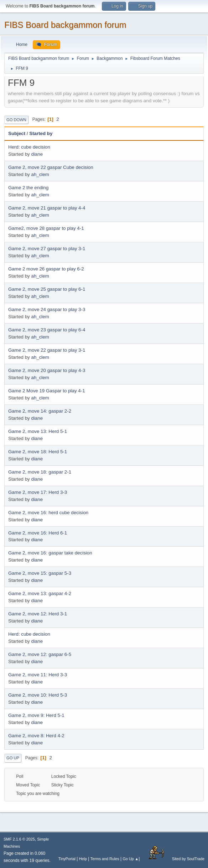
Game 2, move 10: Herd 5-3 (38, 695)
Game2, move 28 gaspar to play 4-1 (46, 228)
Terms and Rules (105, 859)
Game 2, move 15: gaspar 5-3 (40, 573)
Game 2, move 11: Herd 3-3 (38, 675)
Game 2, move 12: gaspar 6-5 (40, 654)
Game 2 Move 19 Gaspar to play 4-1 (47, 391)
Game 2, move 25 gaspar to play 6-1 (47, 289)
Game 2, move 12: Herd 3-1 (38, 614)
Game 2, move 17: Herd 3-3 (38, 492)
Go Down (16, 120)
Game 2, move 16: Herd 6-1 (38, 533)
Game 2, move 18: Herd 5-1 (38, 452)
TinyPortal (67, 859)
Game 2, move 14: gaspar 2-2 (40, 411)
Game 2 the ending (28, 188)
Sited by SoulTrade (173, 859)
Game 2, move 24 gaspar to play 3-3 (47, 309)
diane (37, 154)
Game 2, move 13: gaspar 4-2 (40, 593)
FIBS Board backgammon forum (65, 25)
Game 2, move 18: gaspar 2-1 (40, 472)
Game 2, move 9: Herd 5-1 (36, 715)
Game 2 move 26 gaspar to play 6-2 (46, 269)
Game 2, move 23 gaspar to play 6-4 (47, 330)
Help (83, 859)
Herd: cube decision (29, 147)
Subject (17, 133)
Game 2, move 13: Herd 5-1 (38, 431)
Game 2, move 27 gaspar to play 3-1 (47, 249)
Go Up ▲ (131, 859)
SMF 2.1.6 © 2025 (19, 839)
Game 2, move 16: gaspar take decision (50, 553)
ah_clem (40, 174)
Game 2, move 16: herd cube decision (48, 513)
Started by (41, 133)
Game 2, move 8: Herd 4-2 (36, 736)
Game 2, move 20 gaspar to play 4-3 (47, 370)
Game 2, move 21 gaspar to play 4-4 (47, 208)
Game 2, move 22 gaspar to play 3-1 (47, 350)
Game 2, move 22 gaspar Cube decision (51, 167)
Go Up (13, 758)
